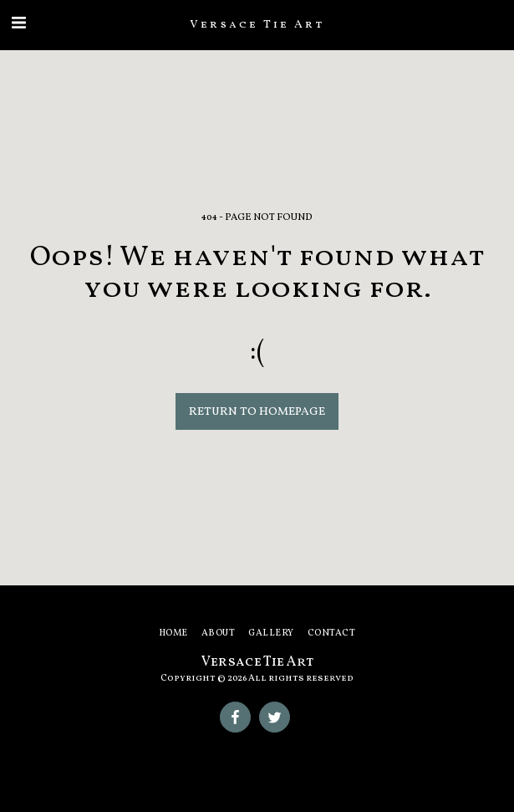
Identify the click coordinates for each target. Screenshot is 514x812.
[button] (18, 24)
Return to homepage (257, 412)
